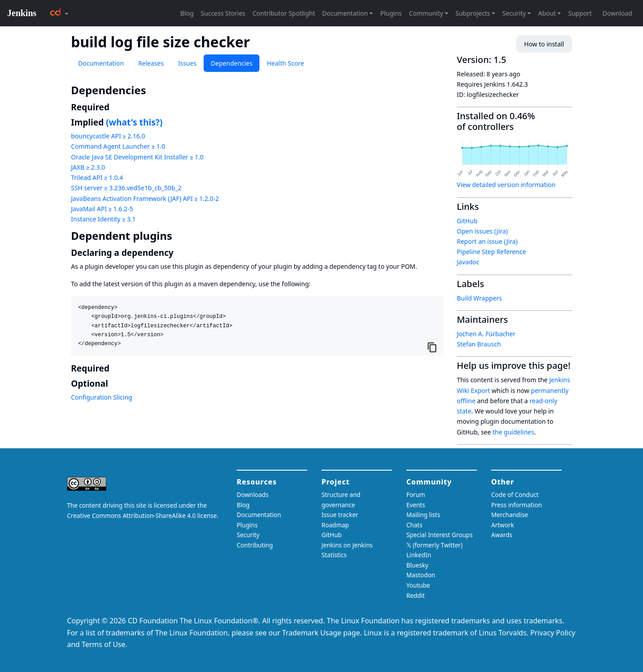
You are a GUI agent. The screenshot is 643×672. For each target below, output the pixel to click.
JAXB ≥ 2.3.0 (88, 167)
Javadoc (468, 262)
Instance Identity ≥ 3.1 (103, 219)
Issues (187, 63)
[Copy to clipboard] (432, 347)
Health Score (285, 63)
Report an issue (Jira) (487, 241)
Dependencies (232, 63)
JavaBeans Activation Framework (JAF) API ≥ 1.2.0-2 (145, 198)
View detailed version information (506, 185)
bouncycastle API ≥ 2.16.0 (108, 136)
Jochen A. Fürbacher (486, 334)
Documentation (101, 63)
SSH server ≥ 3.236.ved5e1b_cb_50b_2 (126, 188)
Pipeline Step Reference (491, 252)
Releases (151, 63)
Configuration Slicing (102, 397)
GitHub (467, 221)
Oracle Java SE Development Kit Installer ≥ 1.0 (137, 157)
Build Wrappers (479, 298)
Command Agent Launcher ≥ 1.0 (118, 146)
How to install (544, 44)
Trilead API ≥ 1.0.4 (97, 177)
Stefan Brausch (479, 344)
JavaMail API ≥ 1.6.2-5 (102, 209)
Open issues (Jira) (482, 231)
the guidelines (513, 432)
